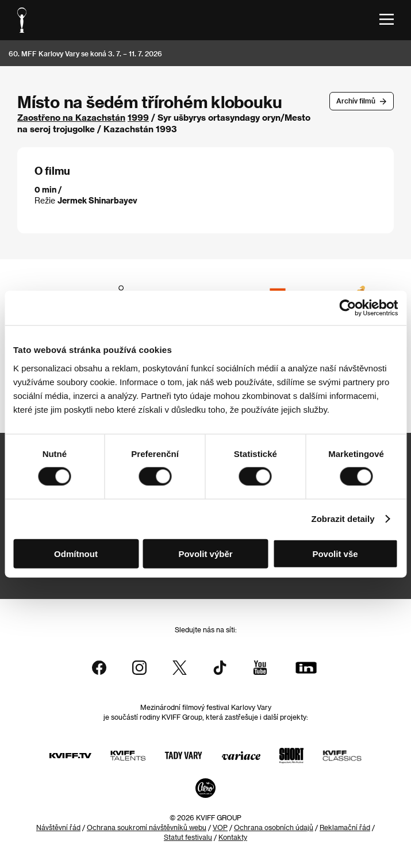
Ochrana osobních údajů (274, 827)
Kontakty (233, 837)
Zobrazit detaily (343, 519)
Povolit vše (335, 553)
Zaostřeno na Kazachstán (71, 117)
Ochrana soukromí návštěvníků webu (147, 827)
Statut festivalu (188, 837)
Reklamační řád (345, 827)
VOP (220, 827)
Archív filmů (356, 101)
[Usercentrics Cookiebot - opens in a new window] (347, 308)
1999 (138, 117)
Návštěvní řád (58, 827)
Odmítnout (76, 553)
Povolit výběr (205, 553)
